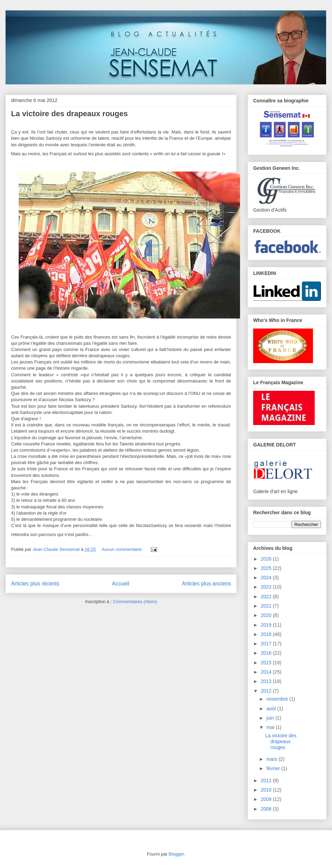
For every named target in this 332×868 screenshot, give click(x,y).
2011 (267, 781)
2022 (267, 597)
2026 (267, 559)
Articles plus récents (35, 584)
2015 (267, 663)
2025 (267, 568)
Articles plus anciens (206, 584)
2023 (267, 587)
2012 (267, 691)
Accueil (121, 584)
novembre (278, 699)
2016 (267, 653)
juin (271, 718)
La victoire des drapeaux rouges (69, 114)
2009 (267, 799)
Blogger (176, 854)
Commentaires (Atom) (135, 602)
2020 (267, 615)
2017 (267, 644)
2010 (267, 790)
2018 (267, 634)
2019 (267, 625)
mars (272, 759)
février (274, 768)
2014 (267, 672)
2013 (267, 681)
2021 (267, 606)
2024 (267, 578)
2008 (267, 809)
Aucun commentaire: (123, 549)
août (272, 709)
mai (271, 727)
